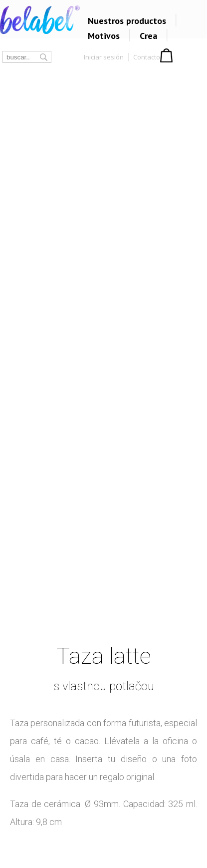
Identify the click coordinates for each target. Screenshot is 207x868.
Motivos (104, 36)
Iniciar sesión (104, 57)
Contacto (147, 57)
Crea (148, 36)
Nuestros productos (127, 21)
